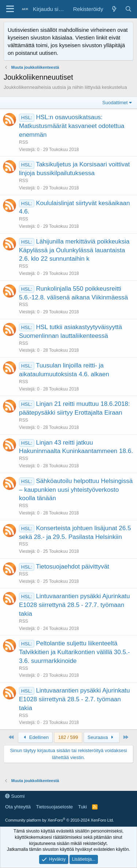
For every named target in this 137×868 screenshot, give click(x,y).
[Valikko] (10, 9)
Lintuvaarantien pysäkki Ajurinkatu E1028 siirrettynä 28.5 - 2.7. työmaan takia (75, 699)
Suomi (15, 796)
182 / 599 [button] (68, 737)
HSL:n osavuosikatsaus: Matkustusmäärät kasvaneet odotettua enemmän (72, 126)
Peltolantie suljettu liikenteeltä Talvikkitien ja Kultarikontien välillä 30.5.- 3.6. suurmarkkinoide (74, 652)
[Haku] (128, 9)
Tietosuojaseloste (55, 807)
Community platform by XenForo (60, 820)
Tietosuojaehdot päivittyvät (73, 567)
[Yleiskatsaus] (114, 9)
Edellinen (35, 737)
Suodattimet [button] (115, 103)
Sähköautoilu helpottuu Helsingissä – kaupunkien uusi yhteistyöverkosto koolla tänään (76, 490)
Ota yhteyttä (18, 807)
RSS (24, 142)
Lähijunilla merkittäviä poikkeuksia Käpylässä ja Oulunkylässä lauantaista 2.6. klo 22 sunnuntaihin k (74, 250)
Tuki (83, 807)
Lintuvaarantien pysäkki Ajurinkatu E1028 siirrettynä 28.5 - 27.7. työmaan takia (75, 605)
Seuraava (102, 737)
